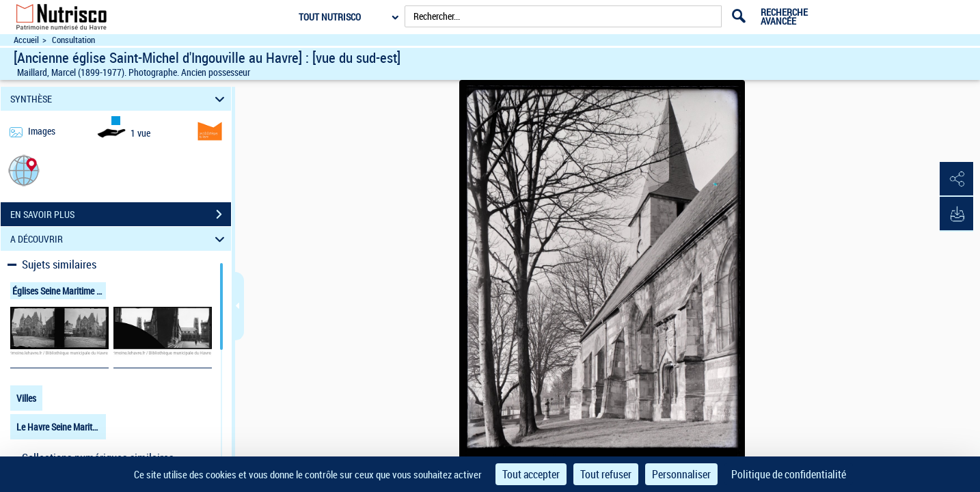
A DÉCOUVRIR (119, 239)
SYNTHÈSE (119, 99)
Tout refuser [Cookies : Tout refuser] (606, 474)
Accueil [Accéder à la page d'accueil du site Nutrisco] (26, 40)
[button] (24, 170)
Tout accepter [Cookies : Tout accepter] (531, 474)
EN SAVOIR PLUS (121, 215)
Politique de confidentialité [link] (789, 474)
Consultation (73, 40)
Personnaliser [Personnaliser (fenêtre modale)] (681, 474)
